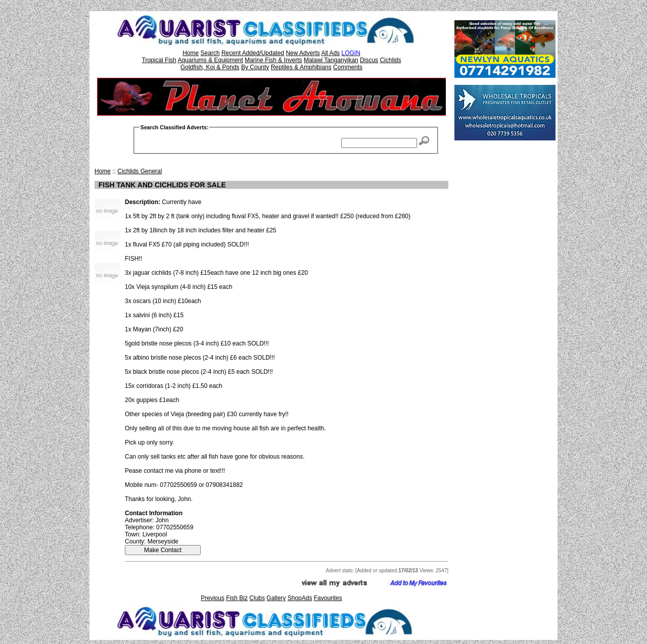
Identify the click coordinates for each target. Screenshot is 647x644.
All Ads (330, 53)
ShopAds (300, 598)
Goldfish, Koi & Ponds (210, 67)
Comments (348, 67)
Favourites (328, 598)
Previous (213, 598)
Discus (369, 60)
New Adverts (303, 53)
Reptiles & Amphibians (301, 67)
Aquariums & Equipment (210, 60)
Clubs (257, 598)
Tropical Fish (159, 60)
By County (255, 67)
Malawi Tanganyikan (331, 60)
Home (191, 53)
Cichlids (390, 60)
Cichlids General (140, 171)
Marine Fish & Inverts (273, 60)
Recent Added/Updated (253, 53)
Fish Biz (237, 598)
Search (210, 53)
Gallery (276, 598)
